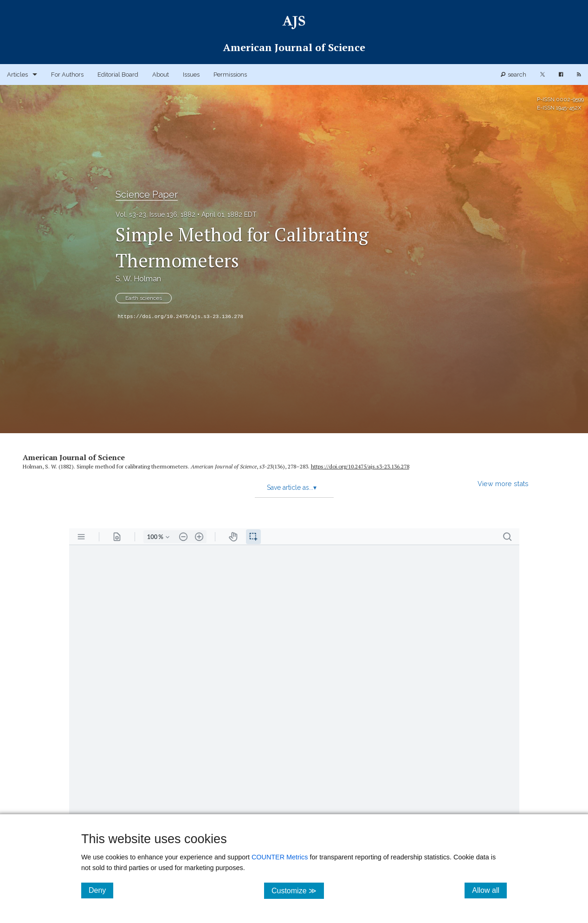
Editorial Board (118, 75)
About (161, 75)
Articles (17, 75)
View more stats (503, 484)
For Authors (67, 75)
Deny (101, 890)
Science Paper (147, 195)
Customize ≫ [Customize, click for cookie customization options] (298, 890)
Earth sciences (144, 298)
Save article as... (292, 487)
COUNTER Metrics (280, 857)
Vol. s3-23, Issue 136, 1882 (155, 214)
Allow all (489, 890)
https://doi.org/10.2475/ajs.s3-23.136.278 (181, 317)
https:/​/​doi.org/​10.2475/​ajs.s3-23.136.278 (360, 466)
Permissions (230, 75)
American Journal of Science (74, 457)
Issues (191, 75)
